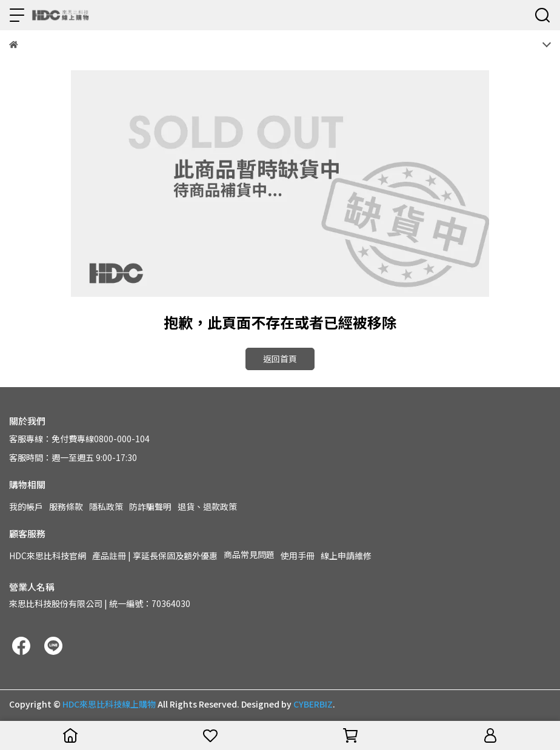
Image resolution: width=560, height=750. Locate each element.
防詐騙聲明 (150, 506)
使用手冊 (298, 556)
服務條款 (66, 506)
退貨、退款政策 (207, 506)
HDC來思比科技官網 (48, 556)
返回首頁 (280, 359)
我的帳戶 (26, 506)
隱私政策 (106, 506)
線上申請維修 (346, 556)
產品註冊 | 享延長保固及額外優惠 (155, 556)
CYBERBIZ (313, 704)
